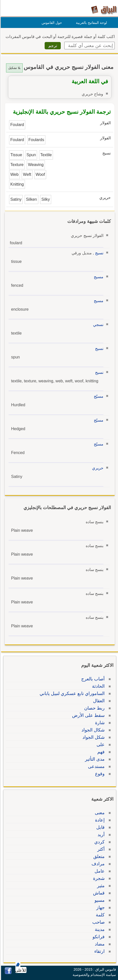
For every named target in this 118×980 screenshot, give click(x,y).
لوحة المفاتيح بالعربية (91, 23)
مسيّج (98, 396)
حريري (97, 468)
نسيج (98, 253)
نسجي (97, 325)
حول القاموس (51, 23)
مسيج (98, 277)
